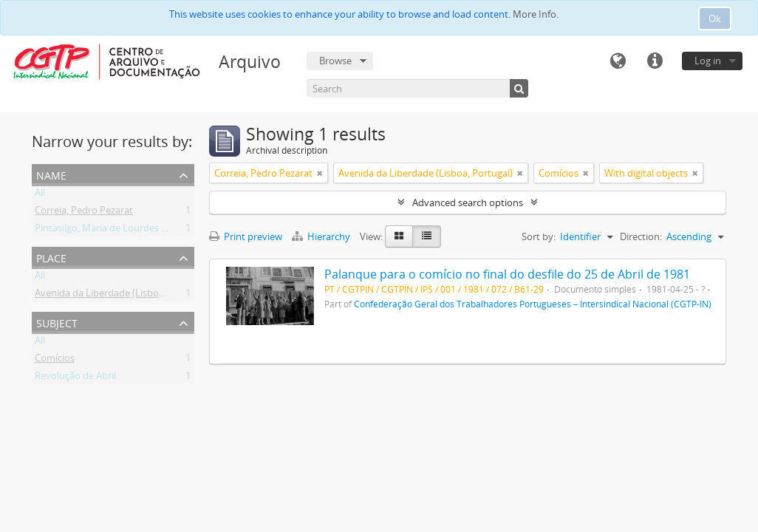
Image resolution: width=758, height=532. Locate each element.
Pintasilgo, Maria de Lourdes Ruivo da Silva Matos (143, 231)
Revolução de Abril (75, 378)
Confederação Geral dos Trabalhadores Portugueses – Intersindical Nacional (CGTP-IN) (533, 304)
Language (618, 61)
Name (51, 174)
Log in (708, 61)
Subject (57, 322)
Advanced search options (468, 202)
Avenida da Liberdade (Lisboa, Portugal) (122, 296)
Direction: (641, 236)
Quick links (655, 61)
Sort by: (539, 236)
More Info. (536, 14)
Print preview (246, 236)
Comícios (55, 361)
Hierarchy (322, 236)
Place (51, 257)
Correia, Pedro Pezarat (84, 213)
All (40, 195)
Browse (335, 61)
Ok (715, 18)
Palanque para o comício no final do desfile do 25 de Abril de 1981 (507, 274)
